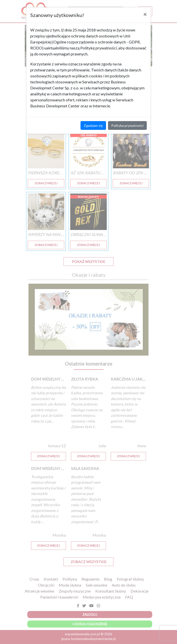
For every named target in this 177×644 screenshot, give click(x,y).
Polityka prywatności (127, 125)
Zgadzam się (93, 125)
